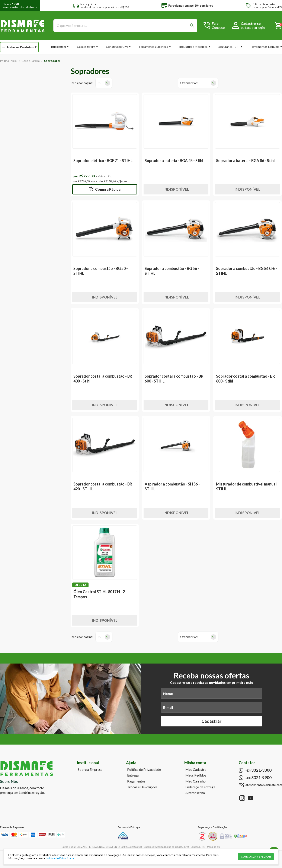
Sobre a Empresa (90, 769)
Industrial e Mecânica (193, 47)
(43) (259, 770)
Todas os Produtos (20, 47)
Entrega (133, 775)
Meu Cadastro (196, 769)
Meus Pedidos (196, 775)
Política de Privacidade (144, 769)
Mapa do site (214, 847)
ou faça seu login (253, 27)
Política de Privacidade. (60, 858)
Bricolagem (59, 47)
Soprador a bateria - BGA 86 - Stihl (245, 161)
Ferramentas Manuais (265, 47)
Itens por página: (82, 83)
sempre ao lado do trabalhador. (20, 6)
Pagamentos (136, 781)
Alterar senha (195, 793)
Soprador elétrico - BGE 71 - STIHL (103, 161)
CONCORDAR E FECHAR (256, 857)
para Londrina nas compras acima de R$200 (104, 6)
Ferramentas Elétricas (154, 47)
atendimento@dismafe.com (264, 785)
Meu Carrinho (196, 781)
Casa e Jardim (86, 47)
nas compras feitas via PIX (267, 6)
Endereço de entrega (200, 787)
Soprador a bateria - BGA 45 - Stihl (174, 161)
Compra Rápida (108, 189)
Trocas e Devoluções (142, 787)
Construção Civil (117, 47)
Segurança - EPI (229, 47)
